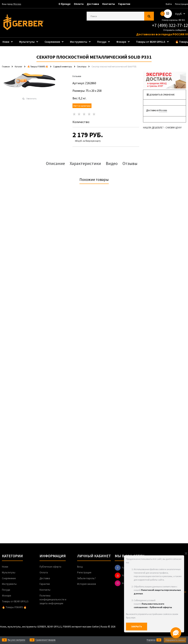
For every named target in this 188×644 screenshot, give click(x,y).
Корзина (151, 640)
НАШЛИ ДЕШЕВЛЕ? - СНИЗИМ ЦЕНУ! (162, 128)
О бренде (65, 4)
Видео (112, 163)
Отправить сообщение (175, 30)
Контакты (109, 4)
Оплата (79, 4)
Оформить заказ (175, 640)
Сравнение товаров (45, 640)
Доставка (93, 4)
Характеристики (85, 163)
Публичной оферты (161, 607)
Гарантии (124, 4)
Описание (55, 163)
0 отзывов (77, 76)
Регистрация (182, 4)
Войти (169, 4)
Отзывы (130, 163)
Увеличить (31, 99)
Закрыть (137, 626)
